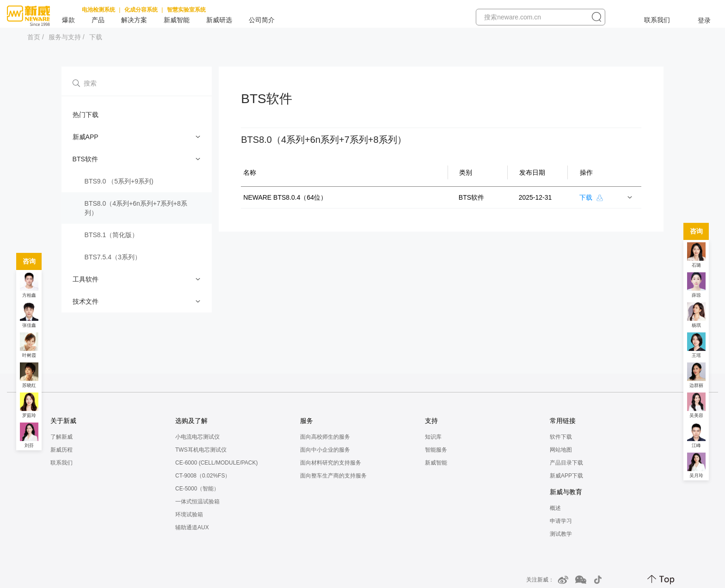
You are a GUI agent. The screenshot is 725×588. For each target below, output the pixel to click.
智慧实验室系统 (186, 10)
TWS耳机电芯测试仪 (201, 450)
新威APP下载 (566, 476)
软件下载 (561, 437)
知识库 (433, 437)
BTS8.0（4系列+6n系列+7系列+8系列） (136, 208)
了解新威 (61, 437)
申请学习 (561, 521)
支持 (431, 421)
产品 (98, 20)
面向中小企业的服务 (325, 450)
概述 (555, 508)
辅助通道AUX (192, 527)
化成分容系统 (141, 10)
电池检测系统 (98, 10)
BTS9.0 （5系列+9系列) (119, 181)
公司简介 (262, 20)
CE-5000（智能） (197, 489)
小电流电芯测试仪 (197, 437)
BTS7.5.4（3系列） (113, 257)
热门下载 (86, 115)
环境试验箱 (189, 514)
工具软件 (86, 279)
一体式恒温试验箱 (197, 502)
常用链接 (563, 421)
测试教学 (561, 534)
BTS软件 (85, 159)
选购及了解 (191, 421)
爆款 (68, 20)
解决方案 (134, 20)
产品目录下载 (566, 463)
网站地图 (561, 450)
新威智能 (177, 20)
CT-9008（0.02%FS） (203, 476)
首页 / (36, 37)
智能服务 (436, 450)
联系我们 (657, 20)
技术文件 (86, 301)
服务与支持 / (67, 37)
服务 (307, 421)
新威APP (86, 137)
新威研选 (219, 20)
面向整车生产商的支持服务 (333, 476)
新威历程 (61, 450)
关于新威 (63, 421)
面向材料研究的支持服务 (331, 463)
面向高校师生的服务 (325, 437)
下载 (96, 37)
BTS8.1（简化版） (112, 235)
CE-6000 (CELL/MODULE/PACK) (217, 463)
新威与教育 (566, 492)
